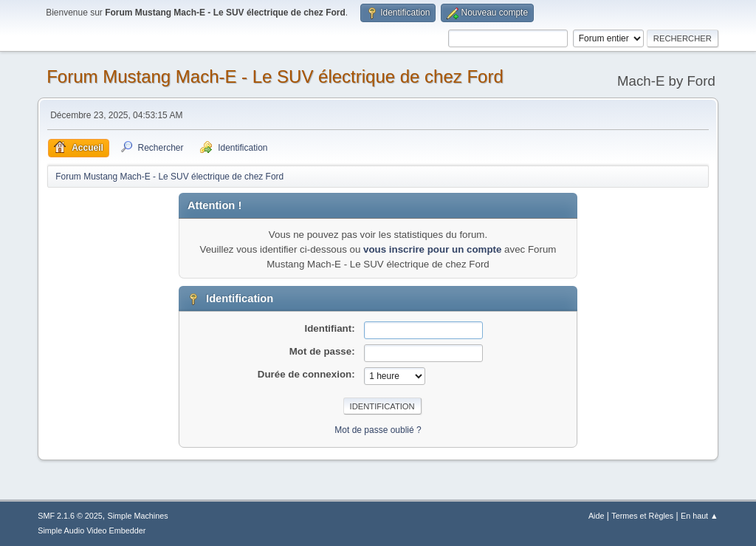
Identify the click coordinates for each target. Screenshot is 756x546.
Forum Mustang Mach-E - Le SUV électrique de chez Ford (275, 76)
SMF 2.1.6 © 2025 (70, 516)
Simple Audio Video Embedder (92, 530)
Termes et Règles (642, 516)
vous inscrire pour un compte (432, 249)
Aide (597, 516)
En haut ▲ (700, 516)
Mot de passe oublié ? (378, 430)
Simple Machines (138, 516)
